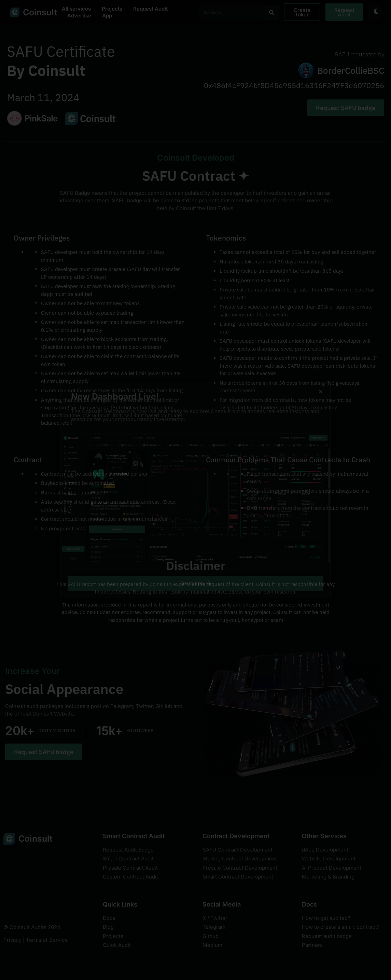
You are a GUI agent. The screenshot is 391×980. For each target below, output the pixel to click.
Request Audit (150, 9)
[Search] (271, 12)
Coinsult (40, 12)
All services (76, 9)
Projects (112, 9)
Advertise (79, 16)
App (107, 16)
